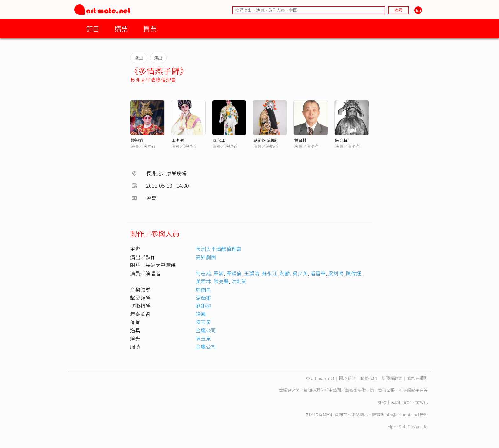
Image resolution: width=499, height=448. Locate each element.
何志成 (203, 273)
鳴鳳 (201, 314)
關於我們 (347, 378)
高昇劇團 (206, 257)
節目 (93, 28)
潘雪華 (318, 273)
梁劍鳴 (336, 273)
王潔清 (178, 140)
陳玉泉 (203, 322)
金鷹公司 (206, 330)
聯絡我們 (369, 378)
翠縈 (219, 273)
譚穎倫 (137, 140)
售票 (150, 28)
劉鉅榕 (203, 306)
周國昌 (203, 289)
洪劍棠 (239, 281)
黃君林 (300, 140)
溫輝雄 (203, 298)
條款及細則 (417, 378)
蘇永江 (219, 140)
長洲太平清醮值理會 (153, 80)
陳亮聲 (341, 140)
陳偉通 (354, 273)
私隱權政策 (392, 378)
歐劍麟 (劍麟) (265, 140)
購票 (121, 28)
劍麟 (285, 273)
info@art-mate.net (402, 414)
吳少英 (300, 273)
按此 (424, 402)
